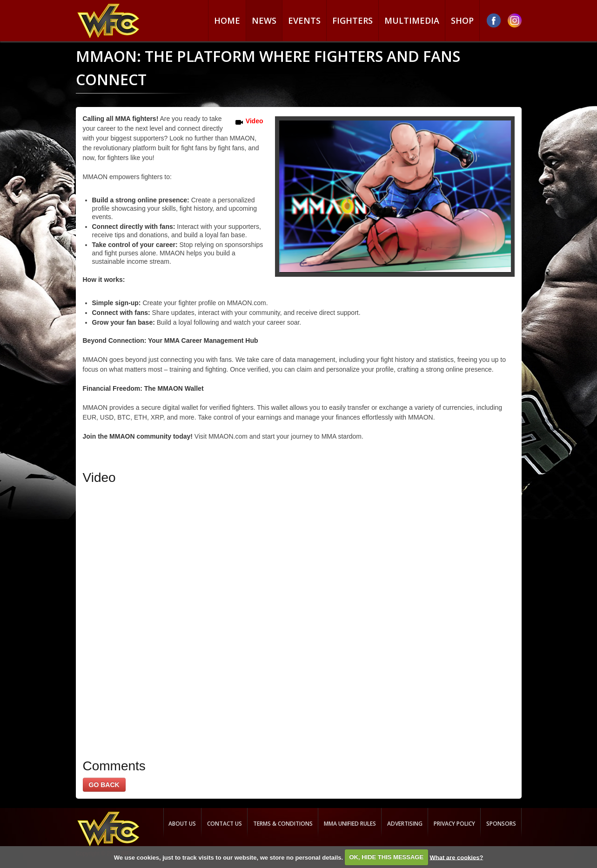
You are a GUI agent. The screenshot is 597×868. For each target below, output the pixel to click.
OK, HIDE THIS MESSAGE (386, 857)
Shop (462, 20)
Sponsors (501, 824)
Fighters (352, 20)
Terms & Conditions (283, 824)
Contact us (225, 824)
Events (304, 20)
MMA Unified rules (350, 824)
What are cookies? (456, 857)
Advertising (405, 824)
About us (182, 824)
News (264, 20)
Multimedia (412, 20)
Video (255, 121)
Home (227, 20)
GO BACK (104, 785)
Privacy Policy (454, 824)
